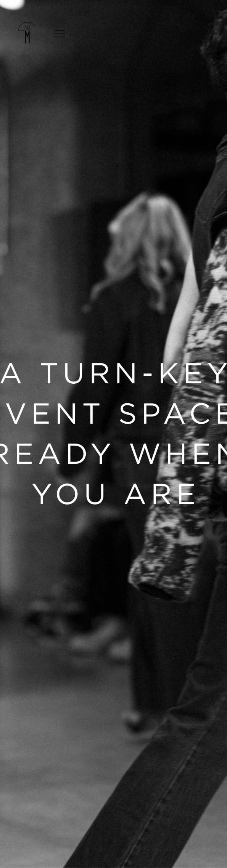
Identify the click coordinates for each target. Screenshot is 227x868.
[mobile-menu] (60, 33)
